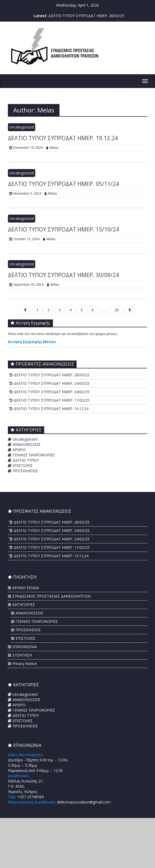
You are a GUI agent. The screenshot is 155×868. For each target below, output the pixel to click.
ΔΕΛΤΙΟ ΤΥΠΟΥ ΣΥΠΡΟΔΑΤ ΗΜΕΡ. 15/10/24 (63, 229)
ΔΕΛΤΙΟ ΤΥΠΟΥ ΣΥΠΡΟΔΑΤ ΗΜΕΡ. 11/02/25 (52, 400)
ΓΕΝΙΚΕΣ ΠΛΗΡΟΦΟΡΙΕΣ (34, 455)
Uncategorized (22, 127)
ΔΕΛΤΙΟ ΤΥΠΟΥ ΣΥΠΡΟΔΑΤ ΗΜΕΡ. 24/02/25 (52, 392)
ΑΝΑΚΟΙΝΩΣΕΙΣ (27, 444)
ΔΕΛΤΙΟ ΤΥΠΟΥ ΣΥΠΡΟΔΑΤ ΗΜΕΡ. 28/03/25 (86, 16)
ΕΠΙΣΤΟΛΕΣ (23, 465)
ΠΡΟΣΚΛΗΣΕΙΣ (25, 471)
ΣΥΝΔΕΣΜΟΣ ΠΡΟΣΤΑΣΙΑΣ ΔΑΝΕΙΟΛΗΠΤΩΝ (51, 596)
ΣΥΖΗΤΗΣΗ (22, 655)
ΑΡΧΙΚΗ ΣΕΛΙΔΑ (26, 588)
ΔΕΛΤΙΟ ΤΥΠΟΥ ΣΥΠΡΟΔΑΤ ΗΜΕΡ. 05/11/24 (63, 184)
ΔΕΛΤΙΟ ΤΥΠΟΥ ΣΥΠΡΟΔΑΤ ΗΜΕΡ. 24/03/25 (52, 383)
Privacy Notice (25, 664)
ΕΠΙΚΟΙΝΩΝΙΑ (25, 647)
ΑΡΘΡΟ (19, 450)
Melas (52, 148)
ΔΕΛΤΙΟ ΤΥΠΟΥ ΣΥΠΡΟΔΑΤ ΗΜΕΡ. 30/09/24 (63, 275)
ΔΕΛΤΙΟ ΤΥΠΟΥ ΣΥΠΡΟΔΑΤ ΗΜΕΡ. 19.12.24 (63, 138)
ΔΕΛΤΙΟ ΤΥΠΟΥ (26, 460)
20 (117, 310)
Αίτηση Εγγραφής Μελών (32, 342)
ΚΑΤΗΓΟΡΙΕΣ (24, 605)
